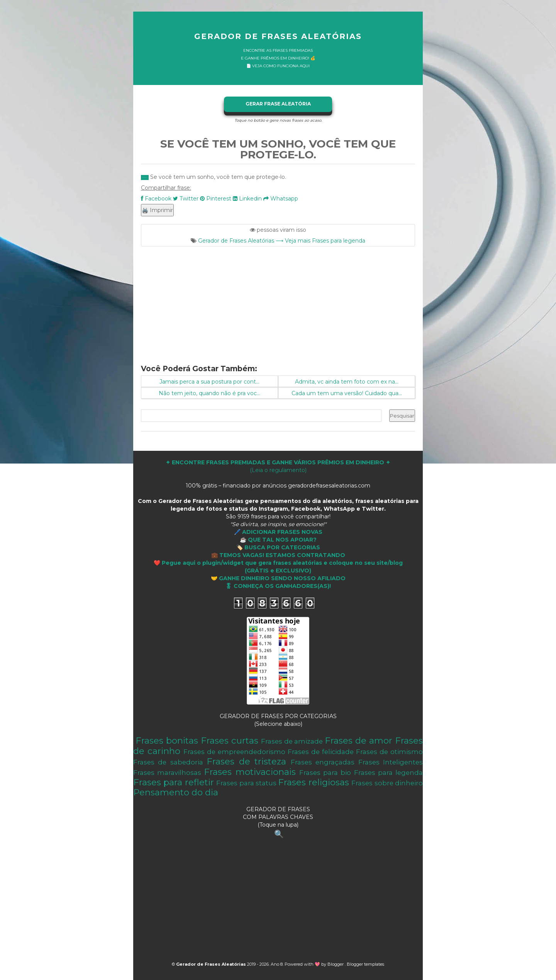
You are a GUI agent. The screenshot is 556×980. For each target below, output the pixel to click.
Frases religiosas (313, 782)
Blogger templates (365, 964)
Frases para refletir (174, 782)
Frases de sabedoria (168, 762)
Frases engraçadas (323, 762)
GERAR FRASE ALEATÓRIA (278, 104)
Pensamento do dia (176, 792)
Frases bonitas (167, 741)
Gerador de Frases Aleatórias (278, 36)
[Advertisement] (278, 301)
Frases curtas (230, 741)
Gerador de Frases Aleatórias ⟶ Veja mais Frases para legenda (282, 241)
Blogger (336, 964)
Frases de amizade (292, 741)
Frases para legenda (388, 773)
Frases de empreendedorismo (234, 752)
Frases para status (246, 783)
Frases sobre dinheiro (387, 783)
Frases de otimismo (389, 752)
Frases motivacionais (250, 772)
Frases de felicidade (321, 752)
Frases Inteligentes (391, 762)
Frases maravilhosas (167, 773)
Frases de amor (359, 741)
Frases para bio (325, 773)
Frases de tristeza (246, 761)
